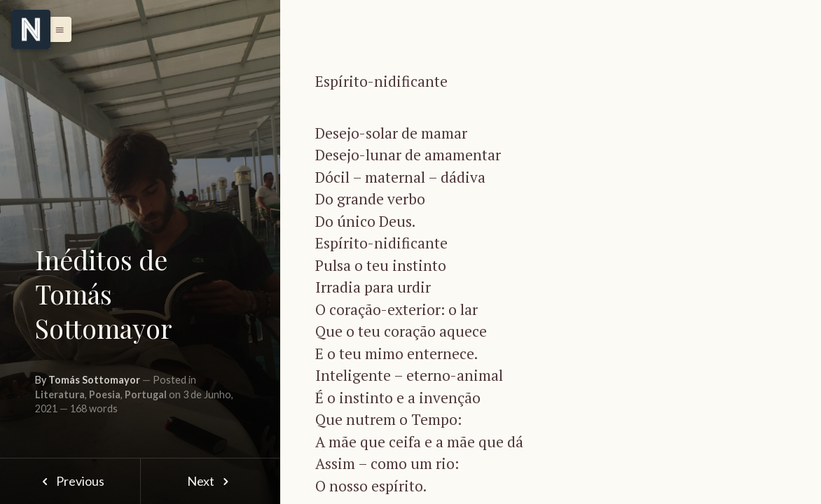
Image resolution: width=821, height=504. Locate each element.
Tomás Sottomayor (94, 380)
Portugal (146, 394)
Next (211, 481)
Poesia (105, 394)
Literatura (60, 394)
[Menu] (31, 29)
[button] (56, 29)
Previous (70, 481)
